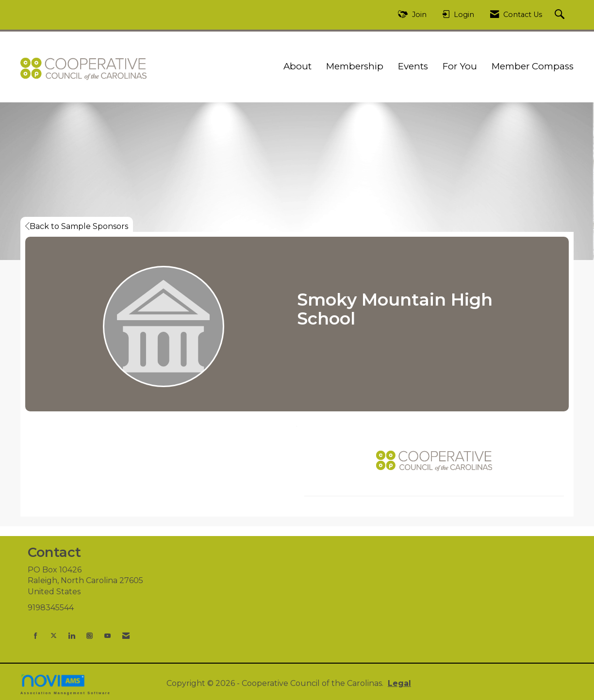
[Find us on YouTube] (107, 636)
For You (460, 66)
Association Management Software (66, 684)
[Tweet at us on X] (54, 636)
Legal (399, 683)
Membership (355, 66)
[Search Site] (561, 15)
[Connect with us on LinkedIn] (72, 636)
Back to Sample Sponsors (77, 226)
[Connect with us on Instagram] (90, 636)
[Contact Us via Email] (126, 636)
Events (413, 66)
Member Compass (533, 66)
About (297, 66)
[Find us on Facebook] (36, 636)
